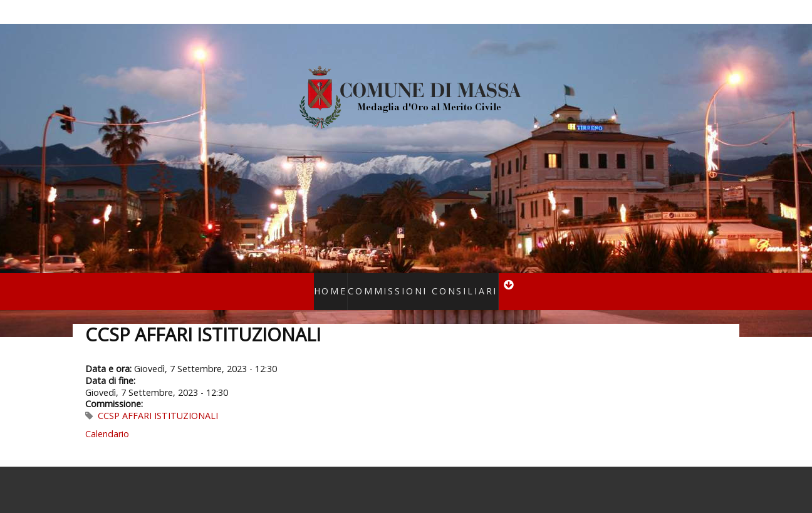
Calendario (107, 417)
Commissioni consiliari (418, 283)
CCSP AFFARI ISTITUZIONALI (158, 399)
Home (344, 283)
